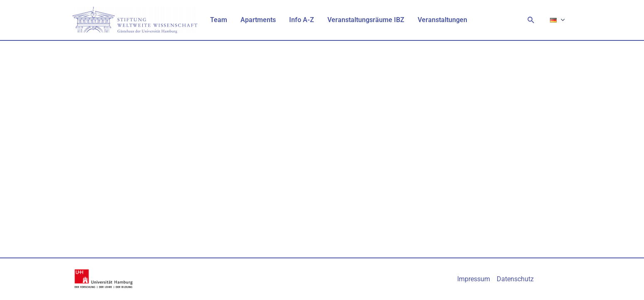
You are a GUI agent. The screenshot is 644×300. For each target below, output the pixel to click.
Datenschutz (515, 279)
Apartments (258, 20)
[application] (561, 20)
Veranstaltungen (442, 20)
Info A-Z (302, 20)
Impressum (474, 279)
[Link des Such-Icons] (531, 20)
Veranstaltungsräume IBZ (366, 20)
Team (219, 20)
